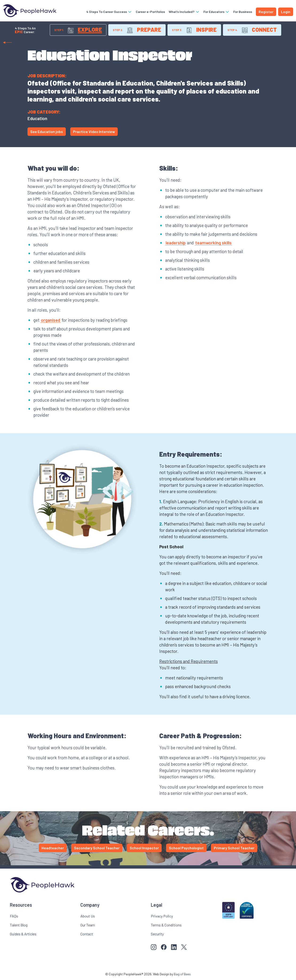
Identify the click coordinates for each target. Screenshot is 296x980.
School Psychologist (186, 848)
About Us (88, 916)
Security (157, 934)
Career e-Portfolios (150, 12)
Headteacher (53, 848)
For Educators (216, 12)
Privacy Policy (162, 916)
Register (266, 12)
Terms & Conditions (166, 925)
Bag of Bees (182, 974)
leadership (176, 243)
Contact (87, 934)
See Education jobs (47, 131)
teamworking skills (213, 243)
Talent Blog (19, 925)
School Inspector (144, 848)
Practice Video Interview (94, 131)
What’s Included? (184, 12)
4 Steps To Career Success (109, 12)
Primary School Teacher (234, 848)
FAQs (14, 916)
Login (286, 12)
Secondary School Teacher (97, 848)
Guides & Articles (23, 934)
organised (51, 320)
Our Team (88, 925)
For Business (243, 12)
